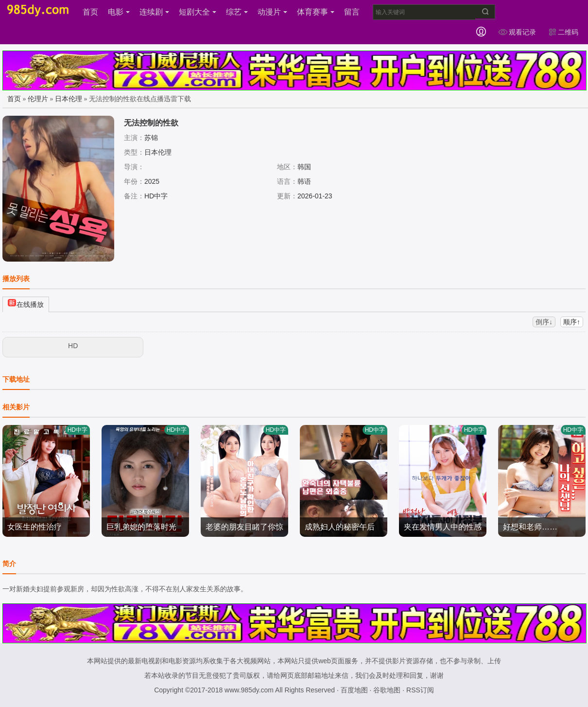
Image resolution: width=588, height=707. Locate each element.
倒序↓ (544, 322)
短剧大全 (198, 12)
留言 (352, 12)
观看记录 (517, 32)
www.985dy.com (249, 690)
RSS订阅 (420, 690)
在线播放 (26, 303)
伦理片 (38, 99)
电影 (119, 12)
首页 (90, 12)
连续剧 (154, 12)
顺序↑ (572, 322)
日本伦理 (69, 99)
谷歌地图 (387, 690)
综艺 (237, 12)
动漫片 (272, 12)
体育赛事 (316, 12)
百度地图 (354, 690)
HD (73, 346)
